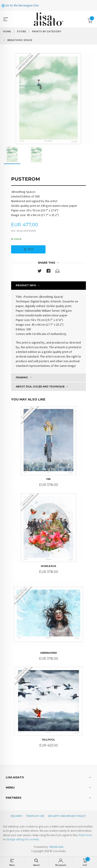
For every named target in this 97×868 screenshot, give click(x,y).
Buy (28, 249)
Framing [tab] (22, 378)
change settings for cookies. (23, 839)
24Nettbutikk (56, 847)
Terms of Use (35, 816)
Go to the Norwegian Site (20, 5)
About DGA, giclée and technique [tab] (40, 387)
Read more (85, 835)
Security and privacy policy (67, 816)
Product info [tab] (26, 285)
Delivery (17, 816)
